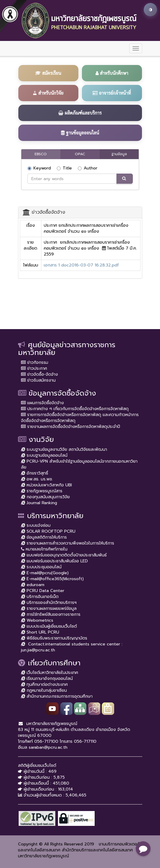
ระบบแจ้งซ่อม (36, 525)
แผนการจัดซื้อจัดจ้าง (42, 403)
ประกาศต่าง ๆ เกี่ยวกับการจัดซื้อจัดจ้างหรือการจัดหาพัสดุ (75, 409)
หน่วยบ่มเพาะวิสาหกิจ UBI (46, 485)
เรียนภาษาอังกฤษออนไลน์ (47, 679)
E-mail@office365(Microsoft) (52, 579)
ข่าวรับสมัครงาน (38, 380)
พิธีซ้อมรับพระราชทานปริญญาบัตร (54, 638)
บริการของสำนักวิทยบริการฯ (49, 603)
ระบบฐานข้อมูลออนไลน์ (44, 455)
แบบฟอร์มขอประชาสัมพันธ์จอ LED (54, 561)
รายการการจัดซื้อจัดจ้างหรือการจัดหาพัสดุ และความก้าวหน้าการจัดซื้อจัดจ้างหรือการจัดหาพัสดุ (80, 418)
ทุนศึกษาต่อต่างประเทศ (44, 684)
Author (88, 168)
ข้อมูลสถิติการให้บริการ (44, 537)
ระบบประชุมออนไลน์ (41, 567)
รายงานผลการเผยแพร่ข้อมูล (49, 608)
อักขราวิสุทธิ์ (35, 473)
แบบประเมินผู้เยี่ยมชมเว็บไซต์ (49, 626)
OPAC (80, 154)
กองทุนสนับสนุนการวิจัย (45, 497)
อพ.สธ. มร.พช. (37, 479)
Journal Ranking (39, 503)
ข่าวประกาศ (34, 368)
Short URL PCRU (40, 632)
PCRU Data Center (43, 591)
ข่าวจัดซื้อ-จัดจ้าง (39, 374)
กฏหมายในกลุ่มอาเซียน (44, 690)
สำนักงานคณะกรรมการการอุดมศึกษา (57, 696)
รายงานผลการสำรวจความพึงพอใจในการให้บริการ (68, 543)
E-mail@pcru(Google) (45, 573)
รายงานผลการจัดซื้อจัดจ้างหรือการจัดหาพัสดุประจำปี (71, 427)
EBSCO (41, 154)
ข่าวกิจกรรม (35, 362)
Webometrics (37, 620)
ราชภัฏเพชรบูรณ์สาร (42, 491)
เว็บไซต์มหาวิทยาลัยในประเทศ (50, 673)
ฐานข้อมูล (119, 154)
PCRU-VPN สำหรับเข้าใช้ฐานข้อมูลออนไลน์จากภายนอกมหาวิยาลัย (79, 464)
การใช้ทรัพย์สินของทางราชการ (51, 614)
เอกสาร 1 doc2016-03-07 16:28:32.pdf (81, 265)
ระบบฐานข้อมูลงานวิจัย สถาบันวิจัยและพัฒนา (64, 449)
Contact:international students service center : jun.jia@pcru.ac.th (72, 647)
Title (64, 168)
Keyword (39, 168)
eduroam (33, 585)
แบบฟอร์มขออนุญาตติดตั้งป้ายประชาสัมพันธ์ (64, 555)
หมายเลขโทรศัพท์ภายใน (44, 549)
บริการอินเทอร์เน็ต (40, 597)
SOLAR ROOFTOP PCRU (48, 531)
